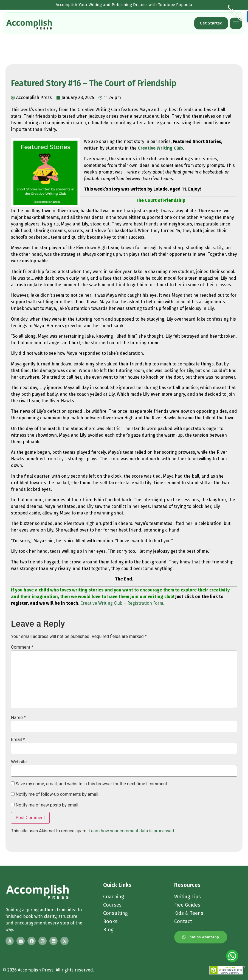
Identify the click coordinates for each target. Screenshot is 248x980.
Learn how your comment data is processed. (132, 831)
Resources (187, 885)
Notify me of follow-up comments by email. (58, 794)
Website (19, 762)
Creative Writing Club (160, 148)
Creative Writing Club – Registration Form (122, 603)
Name (18, 718)
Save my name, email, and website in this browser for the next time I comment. (92, 784)
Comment (22, 647)
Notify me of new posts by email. (48, 805)
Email (18, 740)
